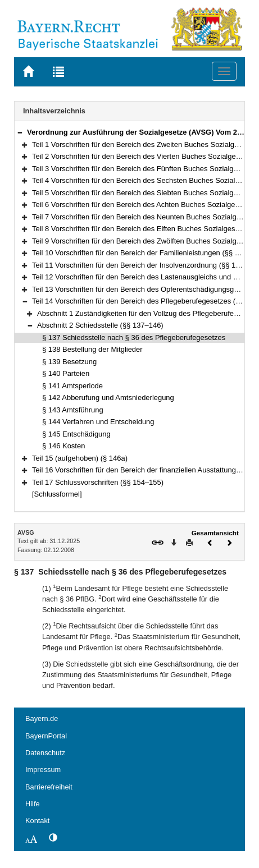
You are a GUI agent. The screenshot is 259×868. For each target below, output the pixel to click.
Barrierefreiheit (49, 787)
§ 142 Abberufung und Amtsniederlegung (108, 398)
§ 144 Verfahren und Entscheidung (98, 422)
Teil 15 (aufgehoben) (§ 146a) (80, 458)
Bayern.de (42, 718)
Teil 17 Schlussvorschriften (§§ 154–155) (98, 482)
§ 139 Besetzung (69, 362)
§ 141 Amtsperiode (72, 386)
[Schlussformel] (57, 494)
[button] (20, 132)
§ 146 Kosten (63, 446)
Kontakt (37, 821)
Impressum (43, 770)
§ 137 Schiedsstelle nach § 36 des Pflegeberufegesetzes (134, 337)
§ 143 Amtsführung (73, 410)
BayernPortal (46, 736)
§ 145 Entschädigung (76, 434)
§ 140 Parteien (66, 373)
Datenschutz (45, 753)
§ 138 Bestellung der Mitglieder (92, 349)
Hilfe (33, 804)
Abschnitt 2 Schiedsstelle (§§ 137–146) (100, 325)
